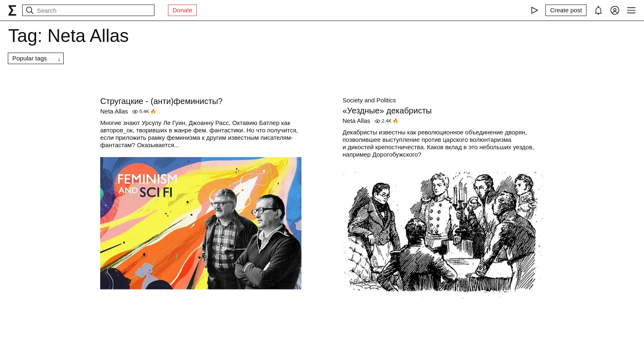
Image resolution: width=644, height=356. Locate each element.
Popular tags (30, 58)
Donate (182, 10)
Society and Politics (369, 100)
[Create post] (566, 10)
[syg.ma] (12, 10)
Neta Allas (114, 111)
